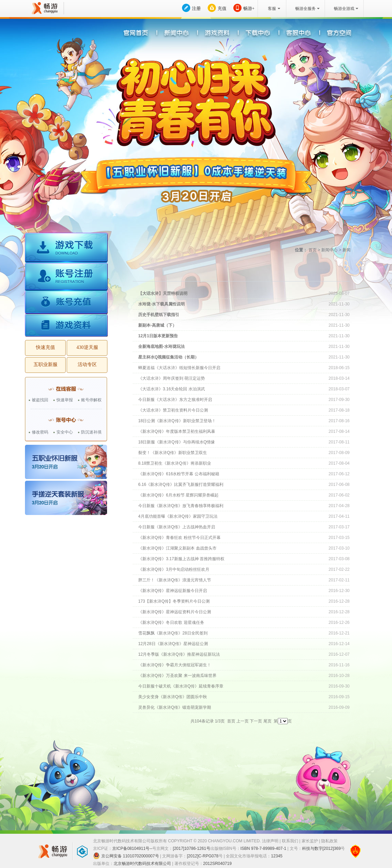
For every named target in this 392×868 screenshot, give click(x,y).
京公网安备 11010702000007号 (126, 856)
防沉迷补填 (91, 432)
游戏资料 (66, 325)
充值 (222, 8)
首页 (313, 250)
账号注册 (66, 278)
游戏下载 (66, 248)
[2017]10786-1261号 (191, 848)
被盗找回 (40, 400)
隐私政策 (329, 841)
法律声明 (270, 841)
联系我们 (290, 841)
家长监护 (310, 841)
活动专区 (87, 364)
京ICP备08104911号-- (132, 848)
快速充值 (45, 347)
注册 (196, 8)
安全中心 (65, 432)
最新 (188, 276)
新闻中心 (329, 250)
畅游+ (249, 8)
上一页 (243, 721)
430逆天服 (87, 347)
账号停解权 (91, 400)
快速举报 (65, 400)
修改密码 (40, 432)
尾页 (267, 721)
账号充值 (66, 303)
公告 (257, 276)
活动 (291, 276)
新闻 (223, 276)
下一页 (256, 721)
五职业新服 (45, 364)
